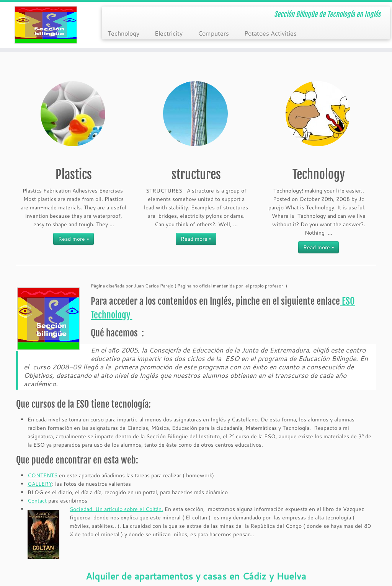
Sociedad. (82, 509)
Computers (213, 33)
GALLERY (40, 484)
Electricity (169, 33)
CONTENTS (42, 475)
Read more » (73, 239)
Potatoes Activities (270, 33)
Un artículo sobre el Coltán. (128, 509)
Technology (123, 33)
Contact (37, 501)
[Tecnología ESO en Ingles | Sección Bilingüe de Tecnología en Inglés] (46, 25)
